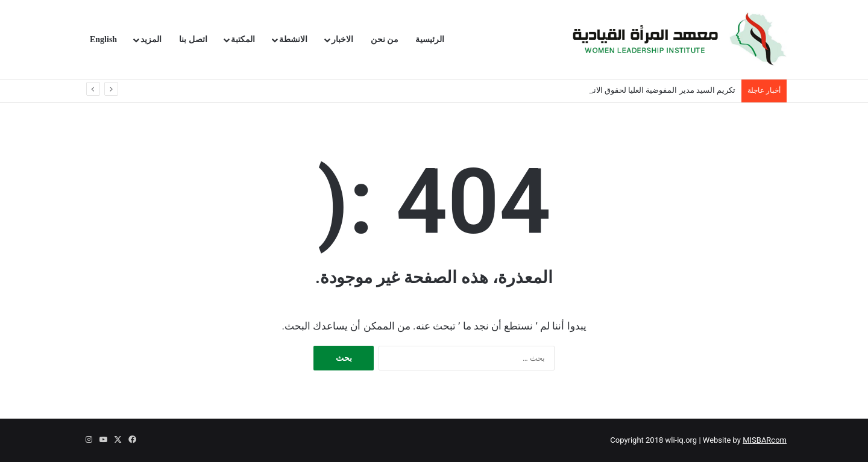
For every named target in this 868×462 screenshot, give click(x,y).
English (103, 39)
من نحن (385, 39)
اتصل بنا (193, 39)
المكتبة (243, 39)
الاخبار (342, 39)
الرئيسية (430, 39)
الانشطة (293, 39)
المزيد (151, 39)
